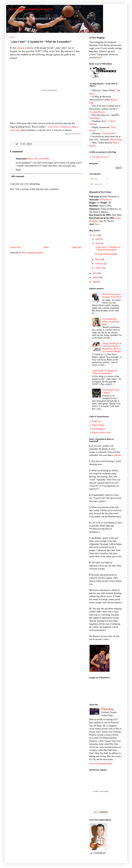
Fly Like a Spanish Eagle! (106, 254)
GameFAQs (94, 118)
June (98, 239)
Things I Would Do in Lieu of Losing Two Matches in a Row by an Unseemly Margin (112, 347)
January (99, 268)
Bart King (109, 709)
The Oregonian (99, 429)
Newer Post (16, 247)
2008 (95, 282)
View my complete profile (101, 764)
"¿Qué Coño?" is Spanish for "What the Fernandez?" (107, 248)
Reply (18, 170)
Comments (97, 184)
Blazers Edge (116, 140)
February (99, 264)
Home (46, 247)
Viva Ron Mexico (97, 112)
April (98, 243)
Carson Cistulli (109, 133)
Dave (80, 134)
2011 (95, 235)
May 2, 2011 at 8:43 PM (38, 159)
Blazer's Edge (98, 425)
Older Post (77, 247)
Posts (94, 179)
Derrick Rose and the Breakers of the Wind (112, 296)
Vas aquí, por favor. (101, 157)
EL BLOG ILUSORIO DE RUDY (31, 9)
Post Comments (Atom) (32, 253)
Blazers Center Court (101, 432)
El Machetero (106, 200)
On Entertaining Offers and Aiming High (111, 322)
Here (97, 224)
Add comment (18, 176)
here (99, 58)
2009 (95, 278)
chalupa (117, 455)
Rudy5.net (97, 421)
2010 (95, 273)
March (98, 259)
